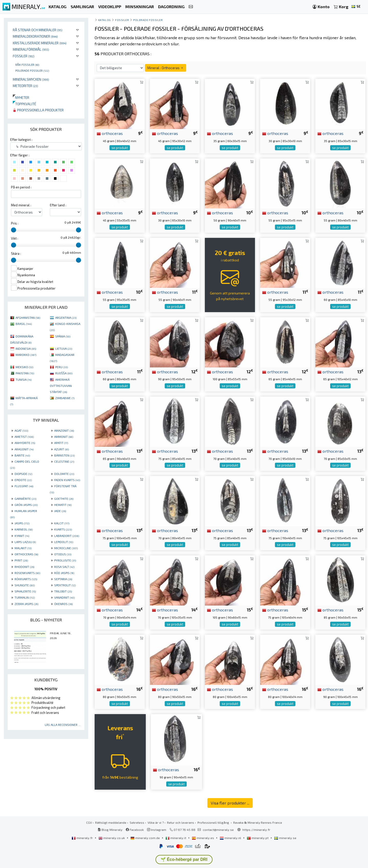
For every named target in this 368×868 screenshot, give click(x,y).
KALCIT (62, 523)
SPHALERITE (25, 591)
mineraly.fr (83, 838)
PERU (62, 367)
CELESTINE (64, 461)
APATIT (61, 443)
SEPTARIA (63, 579)
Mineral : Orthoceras (166, 68)
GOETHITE (64, 499)
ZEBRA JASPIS (26, 604)
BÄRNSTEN (64, 455)
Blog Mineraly (110, 830)
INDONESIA (26, 348)
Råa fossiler (27, 65)
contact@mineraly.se (218, 830)
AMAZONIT (64, 430)
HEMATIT (63, 505)
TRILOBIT (63, 591)
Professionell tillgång (214, 822)
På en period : (21, 187)
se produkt (120, 148)
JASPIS (22, 523)
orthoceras (110, 133)
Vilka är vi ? (156, 822)
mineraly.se (285, 838)
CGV (89, 822)
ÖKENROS (63, 604)
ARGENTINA (66, 317)
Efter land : (58, 205)
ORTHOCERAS (26, 554)
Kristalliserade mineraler (40, 43)
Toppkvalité (24, 104)
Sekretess (137, 822)
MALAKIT (23, 548)
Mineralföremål (31, 49)
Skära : (16, 253)
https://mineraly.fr (256, 830)
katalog (105, 20)
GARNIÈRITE (25, 499)
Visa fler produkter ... (230, 803)
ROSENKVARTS (27, 573)
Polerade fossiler (32, 70)
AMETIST (24, 437)
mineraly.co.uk (112, 838)
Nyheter (21, 97)
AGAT (21, 430)
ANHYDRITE (25, 443)
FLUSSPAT (24, 486)
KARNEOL (24, 529)
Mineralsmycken (31, 79)
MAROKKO (26, 355)
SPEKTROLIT (65, 585)
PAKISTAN (25, 373)
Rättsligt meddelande (111, 822)
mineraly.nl (231, 838)
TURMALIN (25, 597)
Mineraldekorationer (35, 36)
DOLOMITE (64, 474)
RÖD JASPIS (64, 573)
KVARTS (63, 529)
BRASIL (24, 324)
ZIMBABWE (65, 398)
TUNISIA (24, 379)
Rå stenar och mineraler (38, 30)
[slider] (14, 230)
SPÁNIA (63, 336)
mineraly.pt (258, 838)
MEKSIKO (24, 367)
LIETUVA (64, 348)
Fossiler (24, 56)
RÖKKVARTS (26, 579)
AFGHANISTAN (28, 317)
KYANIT (22, 536)
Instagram (157, 830)
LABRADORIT (67, 536)
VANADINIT (64, 597)
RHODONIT (24, 567)
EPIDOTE (23, 480)
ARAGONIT (24, 449)
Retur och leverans (181, 822)
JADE (60, 511)
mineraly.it (176, 838)
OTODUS (63, 554)
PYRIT (21, 560)
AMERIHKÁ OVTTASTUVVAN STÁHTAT (61, 386)
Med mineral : (21, 205)
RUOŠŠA (64, 373)
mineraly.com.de (146, 838)
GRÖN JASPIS (26, 505)
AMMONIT (64, 437)
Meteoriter (25, 86)
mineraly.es (203, 838)
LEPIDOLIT (64, 542)
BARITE (22, 455)
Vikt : (15, 238)
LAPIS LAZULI (25, 542)
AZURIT (62, 449)
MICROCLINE (66, 548)
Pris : (15, 223)
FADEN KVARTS (67, 480)
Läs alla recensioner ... (63, 725)
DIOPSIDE (23, 474)
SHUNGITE (25, 585)
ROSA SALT (64, 567)
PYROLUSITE (65, 560)
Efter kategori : (21, 140)
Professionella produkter (38, 110)
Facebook (135, 830)
